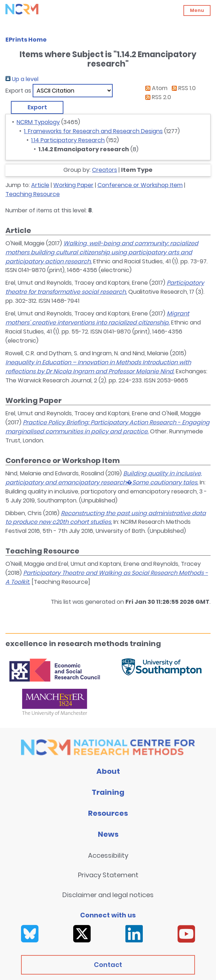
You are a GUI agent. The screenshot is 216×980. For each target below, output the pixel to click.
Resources (108, 813)
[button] (37, 107)
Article (40, 185)
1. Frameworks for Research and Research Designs (93, 131)
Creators (105, 170)
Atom (155, 88)
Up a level (22, 79)
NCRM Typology (38, 122)
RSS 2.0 (157, 97)
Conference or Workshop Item (140, 185)
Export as (18, 91)
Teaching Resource (33, 194)
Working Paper (73, 185)
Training (108, 792)
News (108, 834)
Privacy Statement (108, 875)
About (108, 771)
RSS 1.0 (182, 88)
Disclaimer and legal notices (108, 895)
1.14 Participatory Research (68, 140)
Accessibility (108, 855)
